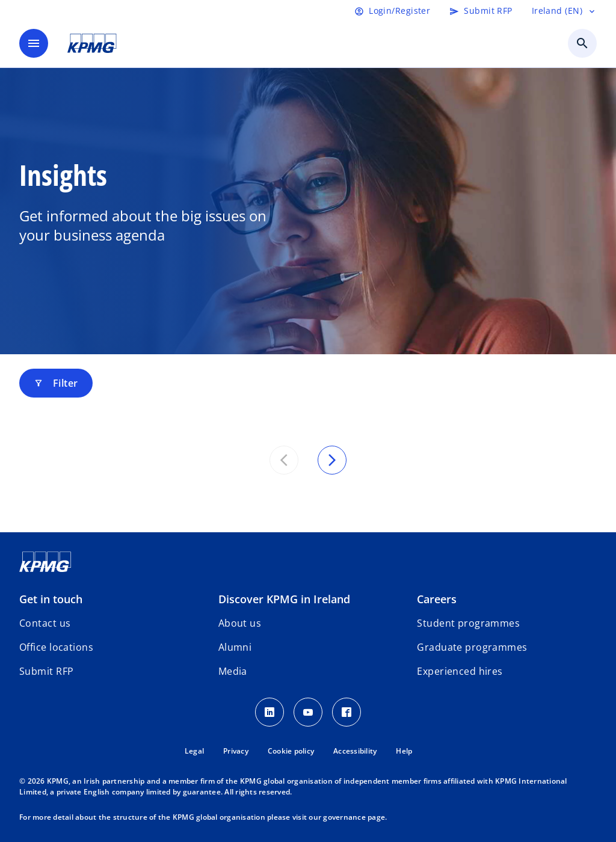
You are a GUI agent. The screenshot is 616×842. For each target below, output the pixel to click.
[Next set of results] (332, 460)
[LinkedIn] (269, 712)
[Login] (392, 11)
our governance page (347, 817)
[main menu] (34, 43)
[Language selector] (564, 11)
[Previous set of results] (284, 460)
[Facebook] (346, 712)
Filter (56, 383)
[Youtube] (308, 712)
